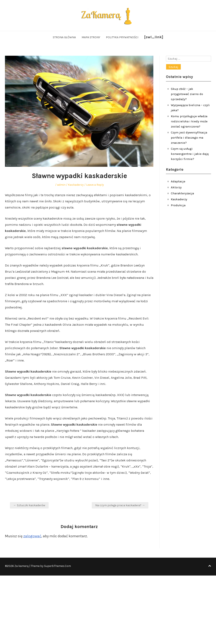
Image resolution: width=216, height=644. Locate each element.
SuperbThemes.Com (58, 566)
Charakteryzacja (182, 193)
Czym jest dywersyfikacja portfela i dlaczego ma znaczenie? (189, 138)
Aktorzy (176, 187)
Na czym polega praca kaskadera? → (120, 505)
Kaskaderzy (76, 185)
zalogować (32, 536)
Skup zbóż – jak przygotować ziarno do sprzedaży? (187, 94)
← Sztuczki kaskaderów (29, 505)
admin (61, 185)
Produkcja (178, 205)
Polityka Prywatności (122, 37)
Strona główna (64, 37)
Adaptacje (178, 181)
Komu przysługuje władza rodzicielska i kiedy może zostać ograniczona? (189, 121)
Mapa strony (91, 37)
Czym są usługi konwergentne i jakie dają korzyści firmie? (190, 154)
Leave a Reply (95, 185)
